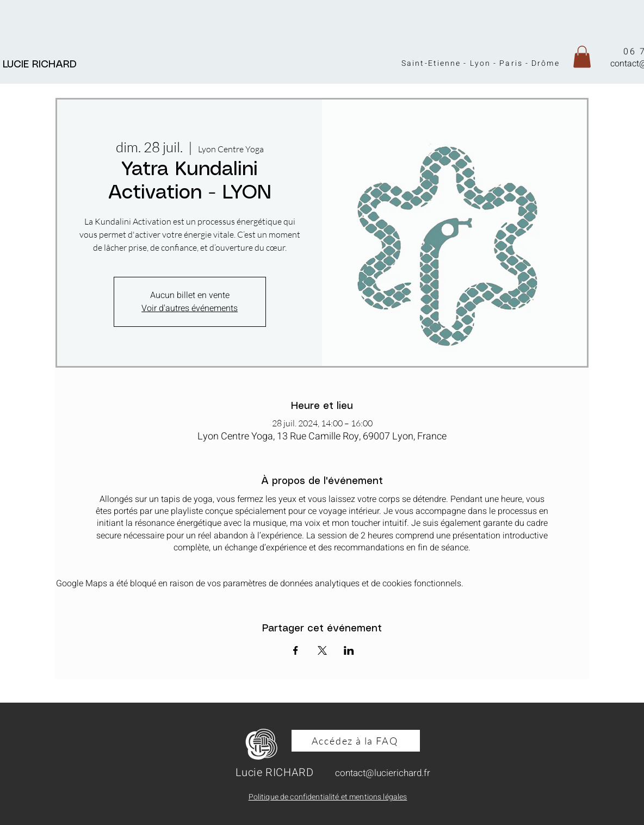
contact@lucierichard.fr (383, 773)
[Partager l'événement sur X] (322, 650)
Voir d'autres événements (190, 308)
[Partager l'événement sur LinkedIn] (349, 650)
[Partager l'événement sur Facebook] (296, 650)
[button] (582, 57)
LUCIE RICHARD (43, 65)
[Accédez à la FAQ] (356, 741)
